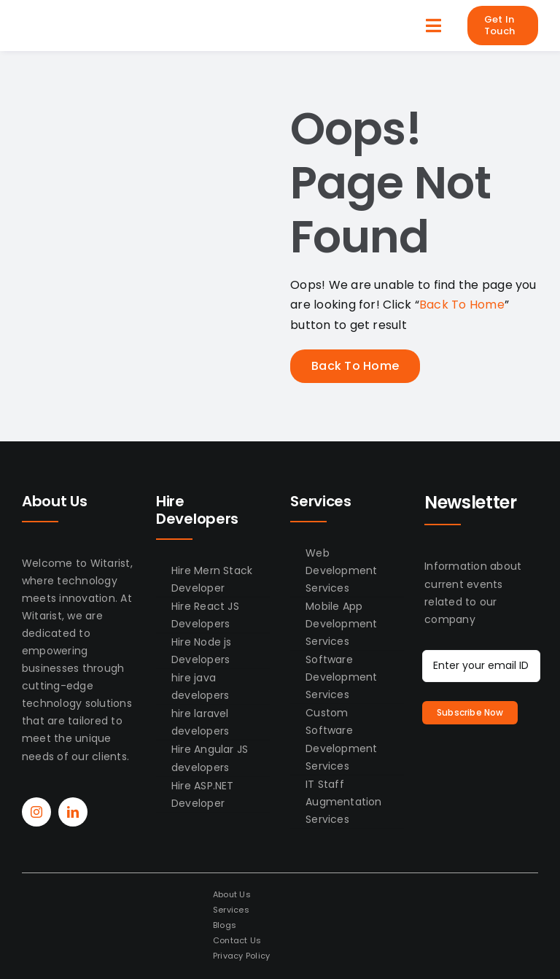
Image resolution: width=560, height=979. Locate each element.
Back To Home (462, 305)
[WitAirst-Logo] (78, 20)
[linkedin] (73, 812)
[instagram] (36, 812)
